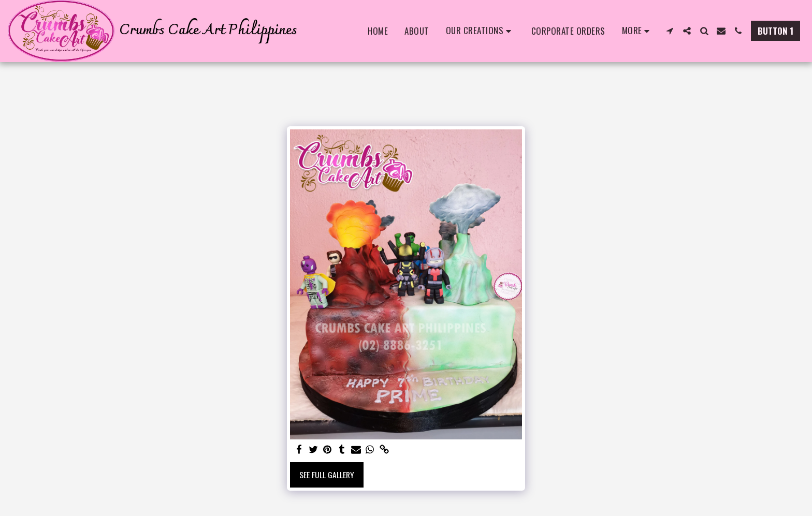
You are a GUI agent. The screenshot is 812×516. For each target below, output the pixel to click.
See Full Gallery (327, 475)
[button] (480, 31)
